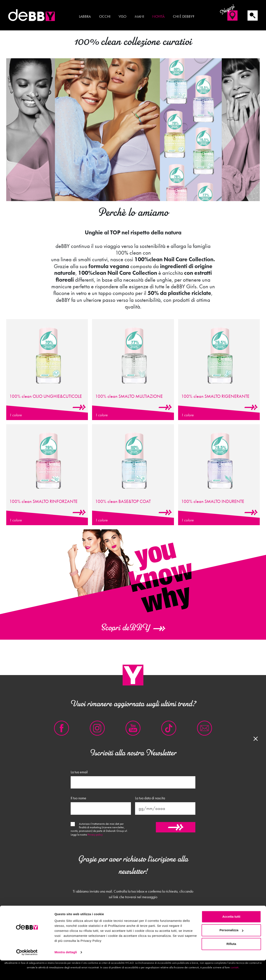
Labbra (85, 16)
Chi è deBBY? (184, 16)
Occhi (105, 16)
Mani (139, 16)
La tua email (79, 772)
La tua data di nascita (150, 798)
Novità (158, 16)
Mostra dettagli (66, 972)
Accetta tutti (231, 936)
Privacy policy (95, 834)
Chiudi (133, 917)
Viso (123, 16)
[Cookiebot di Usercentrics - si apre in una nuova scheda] (27, 972)
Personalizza (231, 950)
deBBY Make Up (32, 15)
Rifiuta (231, 963)
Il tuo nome (78, 798)
